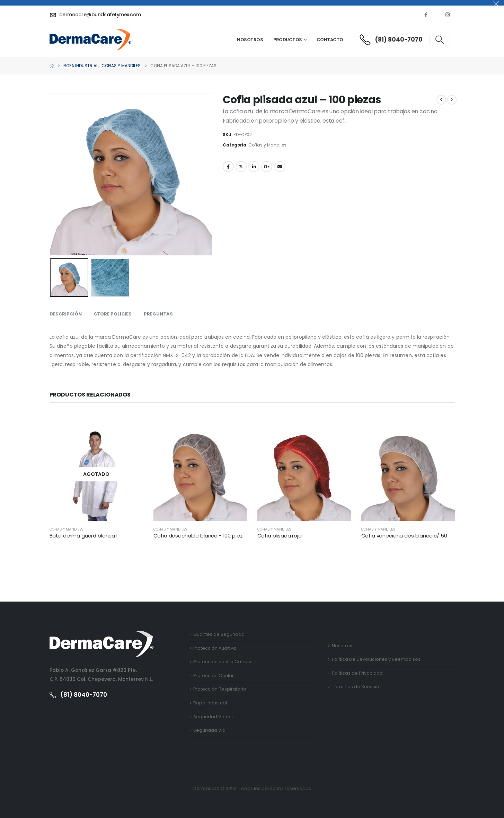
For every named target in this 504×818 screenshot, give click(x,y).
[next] (452, 100)
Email (280, 167)
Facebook (228, 167)
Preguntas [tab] (158, 314)
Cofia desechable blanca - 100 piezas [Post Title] (201, 536)
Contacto (330, 40)
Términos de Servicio (356, 687)
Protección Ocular (214, 675)
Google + (267, 167)
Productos (288, 40)
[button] (440, 40)
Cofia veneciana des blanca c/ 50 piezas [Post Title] (413, 536)
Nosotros (250, 40)
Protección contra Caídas (222, 662)
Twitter (241, 167)
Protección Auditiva (215, 648)
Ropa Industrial (210, 703)
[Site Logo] (90, 39)
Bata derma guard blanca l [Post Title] (83, 536)
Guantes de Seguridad (219, 634)
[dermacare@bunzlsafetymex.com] (96, 15)
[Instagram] (448, 15)
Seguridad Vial (210, 730)
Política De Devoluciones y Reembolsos (376, 659)
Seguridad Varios (213, 717)
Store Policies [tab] (113, 314)
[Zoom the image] (101, 635)
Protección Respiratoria (220, 689)
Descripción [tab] (66, 314)
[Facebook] (426, 15)
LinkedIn (254, 167)
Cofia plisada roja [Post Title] (280, 536)
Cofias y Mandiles (267, 145)
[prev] (441, 100)
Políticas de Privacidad (357, 673)
